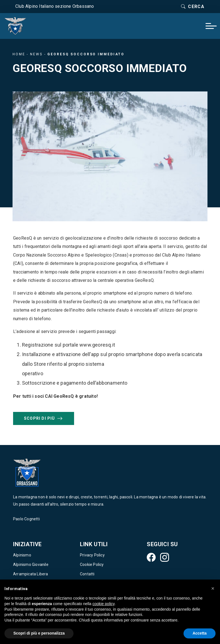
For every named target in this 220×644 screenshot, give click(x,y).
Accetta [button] (200, 633)
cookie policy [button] (103, 604)
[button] (213, 588)
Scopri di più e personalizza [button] (39, 633)
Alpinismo (22, 555)
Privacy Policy (92, 555)
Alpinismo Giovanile (31, 565)
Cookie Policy (92, 565)
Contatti (87, 574)
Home (19, 54)
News (36, 54)
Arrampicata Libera (31, 574)
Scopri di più (44, 418)
